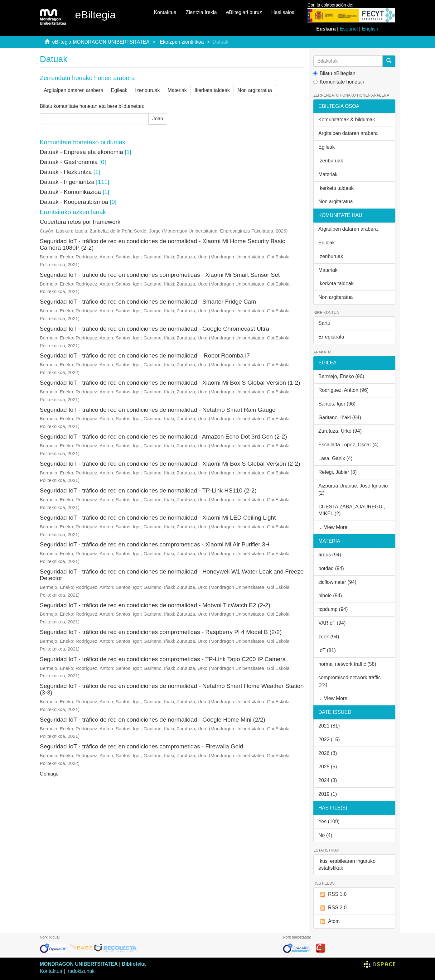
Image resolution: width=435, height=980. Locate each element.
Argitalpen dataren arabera (74, 90)
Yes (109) (329, 821)
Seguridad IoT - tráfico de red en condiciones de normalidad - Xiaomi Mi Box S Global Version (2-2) (170, 464)
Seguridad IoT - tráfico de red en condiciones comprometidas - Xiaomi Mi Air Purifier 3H (155, 544)
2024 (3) (328, 780)
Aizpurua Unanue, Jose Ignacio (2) (353, 489)
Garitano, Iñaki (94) (340, 418)
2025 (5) (328, 767)
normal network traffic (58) (347, 664)
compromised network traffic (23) (350, 681)
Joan (158, 119)
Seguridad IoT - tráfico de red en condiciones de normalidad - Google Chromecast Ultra (155, 329)
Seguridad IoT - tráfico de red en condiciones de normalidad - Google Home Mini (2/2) (153, 720)
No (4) (325, 835)
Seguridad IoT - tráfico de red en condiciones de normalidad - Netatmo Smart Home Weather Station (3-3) (172, 689)
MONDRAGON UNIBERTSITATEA (79, 964)
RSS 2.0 (333, 908)
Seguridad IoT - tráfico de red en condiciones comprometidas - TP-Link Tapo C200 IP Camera (163, 659)
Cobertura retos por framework (80, 222)
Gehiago (49, 774)
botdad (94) (331, 568)
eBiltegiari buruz (244, 12)
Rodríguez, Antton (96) (343, 390)
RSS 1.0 (333, 894)
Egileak (119, 90)
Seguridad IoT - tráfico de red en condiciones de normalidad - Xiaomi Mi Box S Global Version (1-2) (170, 383)
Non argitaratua (255, 90)
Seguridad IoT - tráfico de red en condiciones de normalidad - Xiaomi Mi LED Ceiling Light (158, 518)
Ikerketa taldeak (212, 90)
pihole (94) (330, 596)
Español (349, 29)
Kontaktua (165, 12)
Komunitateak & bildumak (347, 120)
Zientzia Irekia (201, 12)
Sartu (324, 323)
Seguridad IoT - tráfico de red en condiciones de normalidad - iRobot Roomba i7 (145, 355)
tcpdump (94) (333, 609)
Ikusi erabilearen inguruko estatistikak (347, 865)
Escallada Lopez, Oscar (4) (348, 445)
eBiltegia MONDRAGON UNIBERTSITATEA (101, 42)
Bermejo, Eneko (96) (341, 376)
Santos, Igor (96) (337, 404)
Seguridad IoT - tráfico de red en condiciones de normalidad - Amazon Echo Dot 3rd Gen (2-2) (164, 437)
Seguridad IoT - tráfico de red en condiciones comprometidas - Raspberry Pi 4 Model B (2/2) (161, 632)
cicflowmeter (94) (337, 582)
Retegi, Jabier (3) (338, 472)
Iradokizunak (81, 971)
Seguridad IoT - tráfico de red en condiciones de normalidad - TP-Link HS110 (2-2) (148, 490)
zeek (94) (329, 637)
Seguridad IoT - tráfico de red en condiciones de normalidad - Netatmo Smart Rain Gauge (158, 410)
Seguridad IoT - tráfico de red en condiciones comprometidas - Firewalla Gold (142, 746)
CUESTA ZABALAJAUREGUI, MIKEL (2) (352, 510)
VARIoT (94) (332, 623)
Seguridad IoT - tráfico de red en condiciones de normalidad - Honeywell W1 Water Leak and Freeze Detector (172, 575)
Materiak (177, 90)
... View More (333, 527)
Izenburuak (147, 90)
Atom (329, 922)
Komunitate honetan (339, 82)
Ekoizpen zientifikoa (182, 42)
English (370, 29)
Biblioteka (134, 964)
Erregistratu (331, 337)
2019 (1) (328, 794)
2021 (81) (329, 726)
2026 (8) (328, 753)
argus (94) (330, 555)
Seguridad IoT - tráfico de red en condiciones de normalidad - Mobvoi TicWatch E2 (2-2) (155, 605)
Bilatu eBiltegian (334, 73)
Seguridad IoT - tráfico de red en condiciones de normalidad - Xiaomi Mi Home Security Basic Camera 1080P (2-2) (162, 244)
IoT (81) (327, 650)
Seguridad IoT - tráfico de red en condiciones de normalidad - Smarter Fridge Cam (148, 302)
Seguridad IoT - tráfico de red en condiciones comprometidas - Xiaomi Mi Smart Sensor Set (160, 275)
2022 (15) (329, 740)
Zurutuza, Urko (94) (340, 431)
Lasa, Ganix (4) (335, 458)
